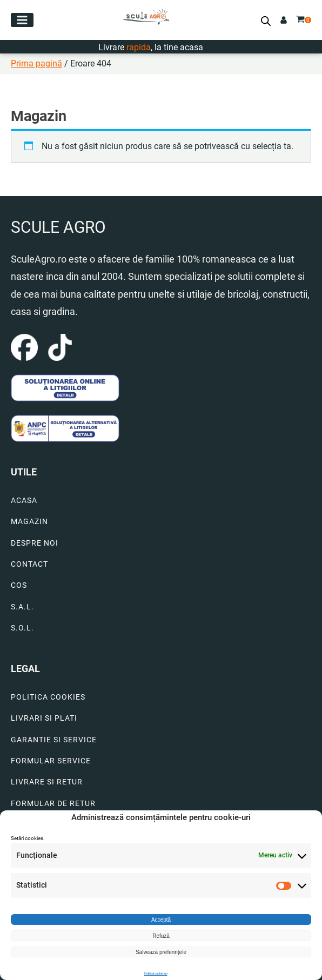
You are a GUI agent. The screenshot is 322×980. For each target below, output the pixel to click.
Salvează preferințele (161, 952)
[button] (22, 20)
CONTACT (29, 564)
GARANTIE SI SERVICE (54, 740)
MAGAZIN (29, 522)
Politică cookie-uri (156, 973)
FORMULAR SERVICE (51, 761)
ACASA (24, 501)
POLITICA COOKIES (48, 697)
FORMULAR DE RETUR (53, 804)
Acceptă (161, 920)
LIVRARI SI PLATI (44, 718)
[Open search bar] (266, 21)
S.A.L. (22, 607)
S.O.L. (22, 628)
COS (19, 585)
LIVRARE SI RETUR (47, 782)
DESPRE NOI (35, 543)
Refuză (161, 936)
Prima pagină (36, 63)
